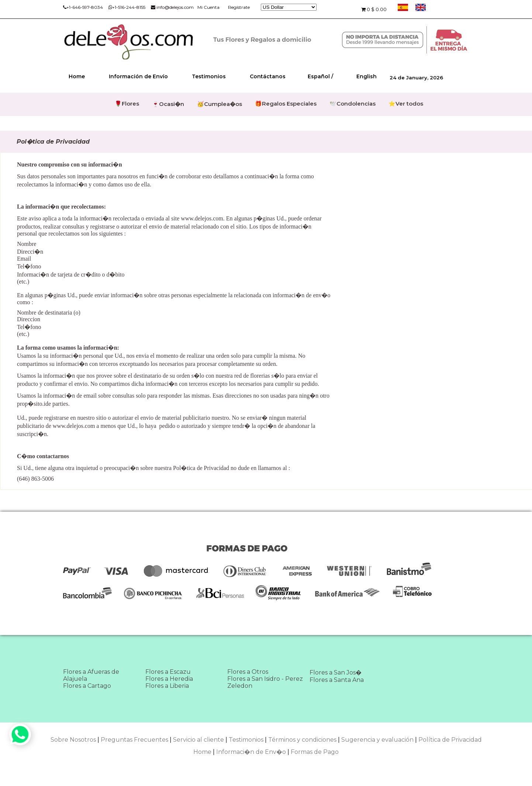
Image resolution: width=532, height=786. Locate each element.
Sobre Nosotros (73, 740)
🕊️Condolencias (353, 104)
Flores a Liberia (167, 686)
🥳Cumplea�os (220, 104)
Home (77, 76)
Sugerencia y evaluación (377, 740)
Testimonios (209, 76)
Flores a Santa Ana (337, 680)
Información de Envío (138, 76)
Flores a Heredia (169, 679)
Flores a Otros (248, 672)
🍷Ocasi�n (168, 104)
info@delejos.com (172, 7)
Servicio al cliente (198, 740)
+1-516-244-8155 (127, 7)
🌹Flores (127, 104)
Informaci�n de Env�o (251, 752)
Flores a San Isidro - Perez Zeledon (265, 682)
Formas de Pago (315, 752)
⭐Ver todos (406, 104)
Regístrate (239, 7)
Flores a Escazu (168, 672)
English (367, 76)
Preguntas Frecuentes (134, 740)
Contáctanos (268, 76)
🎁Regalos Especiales (286, 104)
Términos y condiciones (302, 740)
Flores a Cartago (87, 686)
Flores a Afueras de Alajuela (91, 675)
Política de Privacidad (450, 740)
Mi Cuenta (208, 7)
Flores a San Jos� (336, 672)
